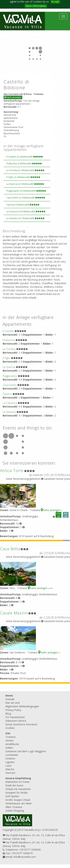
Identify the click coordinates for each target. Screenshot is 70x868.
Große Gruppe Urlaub (18, 800)
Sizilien (9, 748)
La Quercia (9, 367)
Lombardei (12, 755)
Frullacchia (9, 340)
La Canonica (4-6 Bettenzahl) (26, 211)
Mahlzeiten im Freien (17, 782)
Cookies (10, 728)
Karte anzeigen (13, 97)
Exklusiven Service (16, 721)
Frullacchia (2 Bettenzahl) (24, 163)
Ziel (8, 733)
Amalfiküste (12, 744)
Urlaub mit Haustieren (18, 789)
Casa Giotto (10, 385)
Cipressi (7, 394)
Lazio (9, 766)
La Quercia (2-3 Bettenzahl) (25, 184)
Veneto (10, 740)
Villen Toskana (14, 807)
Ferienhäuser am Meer (19, 803)
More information (36, 6)
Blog (8, 714)
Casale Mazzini (14, 613)
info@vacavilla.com (25, 857)
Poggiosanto (10, 376)
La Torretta (9, 349)
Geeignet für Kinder (17, 793)
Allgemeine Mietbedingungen (22, 706)
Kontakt (10, 699)
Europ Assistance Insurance (21, 724)
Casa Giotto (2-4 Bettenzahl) (26, 198)
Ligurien (10, 762)
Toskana (10, 737)
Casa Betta (10, 549)
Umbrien (10, 758)
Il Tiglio (6, 358)
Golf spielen (12, 796)
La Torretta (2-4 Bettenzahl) (25, 170)
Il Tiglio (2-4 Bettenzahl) (23, 177)
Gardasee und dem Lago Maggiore (26, 751)
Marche (10, 769)
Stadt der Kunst (14, 785)
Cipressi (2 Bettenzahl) (23, 205)
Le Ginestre (9, 412)
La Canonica (10, 403)
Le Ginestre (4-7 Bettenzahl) (25, 218)
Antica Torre (12, 470)
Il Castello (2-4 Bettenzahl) (25, 157)
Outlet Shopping (15, 811)
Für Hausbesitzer (15, 717)
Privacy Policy (13, 710)
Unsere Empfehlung (18, 778)
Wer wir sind (12, 703)
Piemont (10, 773)
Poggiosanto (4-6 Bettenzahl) (26, 191)
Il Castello (8, 331)
